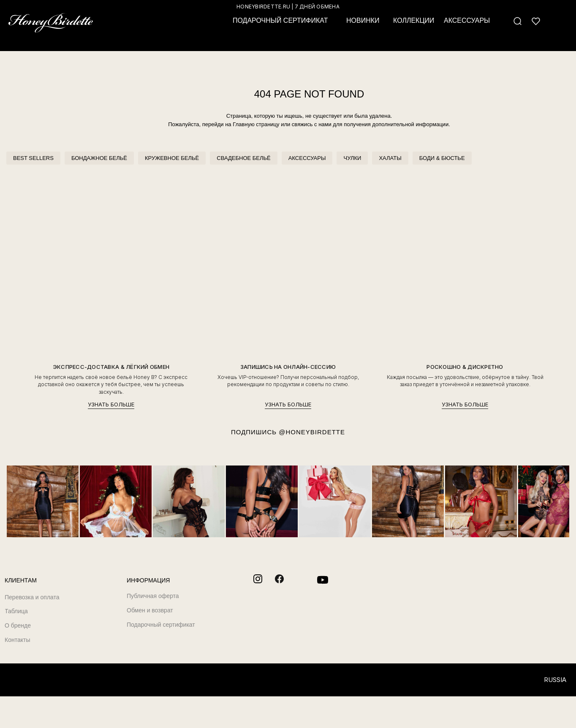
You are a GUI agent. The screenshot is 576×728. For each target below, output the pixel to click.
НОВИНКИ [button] (363, 20)
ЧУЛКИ (352, 158)
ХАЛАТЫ (390, 158)
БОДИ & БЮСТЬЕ (442, 158)
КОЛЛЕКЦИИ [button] (414, 20)
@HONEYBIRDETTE (312, 432)
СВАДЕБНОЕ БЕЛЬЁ (243, 158)
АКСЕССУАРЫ (307, 158)
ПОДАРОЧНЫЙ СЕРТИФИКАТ (280, 20)
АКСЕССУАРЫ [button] (467, 20)
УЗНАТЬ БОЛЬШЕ (111, 405)
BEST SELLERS (33, 158)
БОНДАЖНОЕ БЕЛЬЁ (99, 158)
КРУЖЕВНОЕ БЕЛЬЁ (172, 158)
